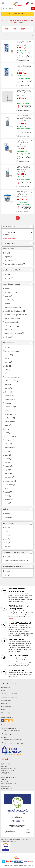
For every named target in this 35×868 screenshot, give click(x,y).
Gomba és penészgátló (13, 333)
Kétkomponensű (11, 326)
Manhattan (9, 399)
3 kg (6, 539)
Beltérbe (8, 337)
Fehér (7, 366)
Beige (6, 370)
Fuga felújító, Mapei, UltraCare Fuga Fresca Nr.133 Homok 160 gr (23, 168)
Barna (7, 362)
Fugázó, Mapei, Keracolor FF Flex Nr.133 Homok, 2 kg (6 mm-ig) (25, 142)
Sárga (7, 385)
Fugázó (7, 257)
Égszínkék (8, 500)
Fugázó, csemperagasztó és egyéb (17, 20)
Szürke (7, 355)
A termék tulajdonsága (12, 284)
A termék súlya (8, 523)
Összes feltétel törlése (10, 238)
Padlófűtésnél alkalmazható (15, 561)
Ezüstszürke (9, 414)
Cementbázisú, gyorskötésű (15, 315)
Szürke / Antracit (11, 351)
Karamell (8, 396)
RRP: (18, 45)
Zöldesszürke (9, 448)
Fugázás (7, 278)
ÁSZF (3, 691)
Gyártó (6, 509)
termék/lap (30, 35)
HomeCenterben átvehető (13, 567)
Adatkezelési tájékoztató (9, 697)
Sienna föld (8, 392)
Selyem (7, 474)
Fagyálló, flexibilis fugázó (13, 311)
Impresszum (6, 688)
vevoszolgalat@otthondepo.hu (13, 739)
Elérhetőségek (6, 713)
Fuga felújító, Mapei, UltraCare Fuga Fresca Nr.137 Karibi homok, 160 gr (24, 117)
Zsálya (7, 444)
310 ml (7, 546)
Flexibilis (7, 304)
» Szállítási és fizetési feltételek (11, 694)
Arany (7, 451)
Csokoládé (8, 418)
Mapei (7, 517)
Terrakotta (9, 477)
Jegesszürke (9, 481)
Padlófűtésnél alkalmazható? (14, 552)
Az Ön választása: (10, 226)
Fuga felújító (9, 260)
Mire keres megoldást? (14, 29)
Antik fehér (9, 485)
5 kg (6, 532)
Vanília (7, 411)
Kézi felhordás (10, 293)
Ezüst (6, 455)
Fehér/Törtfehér (11, 381)
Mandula (8, 466)
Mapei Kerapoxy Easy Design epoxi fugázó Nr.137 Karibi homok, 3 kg (24, 193)
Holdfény (8, 459)
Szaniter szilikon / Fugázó (14, 264)
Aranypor (8, 440)
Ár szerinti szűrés (9, 243)
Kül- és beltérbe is (11, 318)
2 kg (6, 543)
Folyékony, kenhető (12, 307)
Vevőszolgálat (6, 707)
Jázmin (7, 388)
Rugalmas (8, 330)
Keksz (7, 433)
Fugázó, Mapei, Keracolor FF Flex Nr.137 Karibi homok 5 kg (25, 67)
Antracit (8, 429)
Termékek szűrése (17, 14)
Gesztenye (8, 403)
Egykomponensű (11, 322)
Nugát (7, 470)
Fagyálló (8, 296)
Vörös (7, 503)
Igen (6, 575)
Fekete (7, 425)
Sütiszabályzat (6, 700)
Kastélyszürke (10, 422)
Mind (6, 253)
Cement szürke (10, 437)
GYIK (3, 710)
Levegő (7, 492)
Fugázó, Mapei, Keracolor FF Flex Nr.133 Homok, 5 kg (25, 42)
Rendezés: (5, 35)
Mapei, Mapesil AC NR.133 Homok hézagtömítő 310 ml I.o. (25, 92)
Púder (7, 496)
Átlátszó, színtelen (11, 377)
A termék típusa (9, 248)
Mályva (7, 462)
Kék (6, 359)
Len (6, 488)
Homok (7, 373)
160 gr (7, 535)
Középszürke (9, 407)
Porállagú (8, 300)
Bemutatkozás (6, 703)
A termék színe (8, 343)
